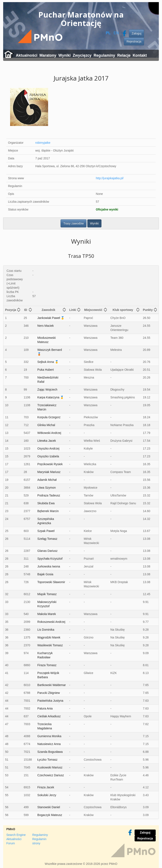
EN (116, 33)
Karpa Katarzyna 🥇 (51, 397)
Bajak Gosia (45, 574)
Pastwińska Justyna (50, 701)
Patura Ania (45, 708)
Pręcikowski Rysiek (50, 464)
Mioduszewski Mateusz (47, 340)
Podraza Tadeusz (49, 495)
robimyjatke (43, 143)
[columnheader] (13, 310)
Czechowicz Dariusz (51, 775)
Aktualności (27, 55)
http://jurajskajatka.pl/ (110, 178)
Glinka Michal (46, 425)
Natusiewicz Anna (49, 744)
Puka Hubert (46, 370)
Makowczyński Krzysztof (47, 604)
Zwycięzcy (82, 55)
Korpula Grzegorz (49, 417)
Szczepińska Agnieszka (46, 521)
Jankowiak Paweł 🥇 (51, 318)
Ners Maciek (46, 326)
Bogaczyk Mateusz (50, 815)
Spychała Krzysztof (50, 559)
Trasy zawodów (74, 223)
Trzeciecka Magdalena (45, 726)
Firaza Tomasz (47, 665)
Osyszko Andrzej (48, 448)
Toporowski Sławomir (51, 582)
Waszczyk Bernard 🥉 (50, 352)
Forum (11, 843)
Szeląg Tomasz (47, 539)
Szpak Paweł (46, 531)
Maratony (48, 55)
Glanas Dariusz (47, 551)
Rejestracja (134, 41)
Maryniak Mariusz (49, 472)
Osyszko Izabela (48, 456)
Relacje (124, 55)
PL (108, 33)
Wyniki (65, 55)
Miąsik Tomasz (47, 594)
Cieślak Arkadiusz (49, 716)
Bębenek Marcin (48, 511)
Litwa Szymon (47, 488)
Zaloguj (136, 33)
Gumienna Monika (49, 736)
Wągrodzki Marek (49, 637)
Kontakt (140, 55)
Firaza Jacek (46, 787)
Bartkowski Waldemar (52, 685)
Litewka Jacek (47, 441)
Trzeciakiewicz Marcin (47, 407)
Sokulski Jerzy (47, 795)
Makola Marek (47, 614)
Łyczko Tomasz (47, 760)
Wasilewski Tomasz (50, 645)
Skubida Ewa (46, 503)
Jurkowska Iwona (49, 566)
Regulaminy (104, 55)
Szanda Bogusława (50, 752)
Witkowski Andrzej (49, 433)
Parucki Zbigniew (49, 693)
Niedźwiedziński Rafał (48, 380)
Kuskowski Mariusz (50, 767)
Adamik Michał (47, 480)
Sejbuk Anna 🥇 (48, 362)
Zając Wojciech (47, 390)
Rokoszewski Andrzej (51, 622)
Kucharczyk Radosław (45, 655)
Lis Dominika (46, 630)
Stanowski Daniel (49, 807)
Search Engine (16, 835)
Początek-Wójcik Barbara (48, 675)
